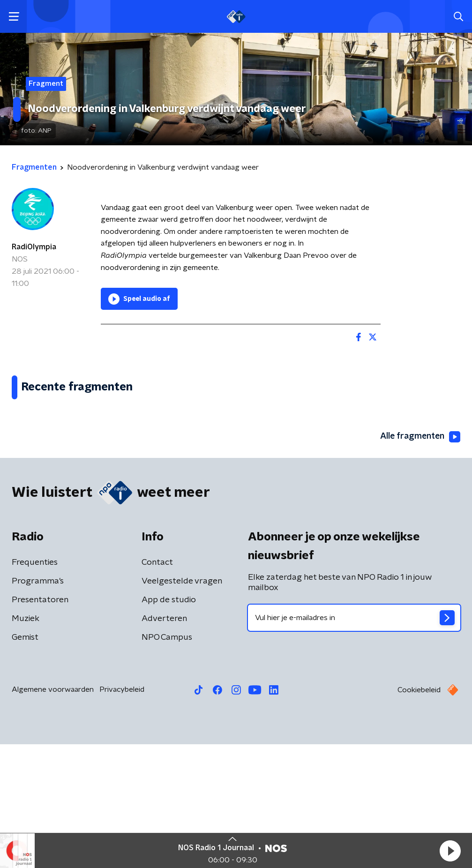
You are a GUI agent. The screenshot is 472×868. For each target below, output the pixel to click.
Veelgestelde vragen (182, 705)
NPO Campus (167, 761)
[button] (450, 851)
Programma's (38, 705)
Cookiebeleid (419, 814)
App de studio (169, 724)
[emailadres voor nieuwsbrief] (354, 741)
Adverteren (164, 742)
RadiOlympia (34, 247)
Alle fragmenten (420, 560)
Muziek (26, 742)
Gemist (25, 761)
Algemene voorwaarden (53, 813)
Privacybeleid (122, 813)
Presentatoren (40, 724)
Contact (157, 686)
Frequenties (35, 686)
